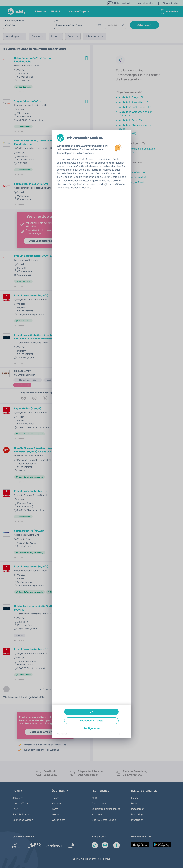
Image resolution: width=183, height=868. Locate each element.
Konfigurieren (91, 728)
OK (91, 712)
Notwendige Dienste (91, 721)
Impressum (121, 734)
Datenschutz (62, 734)
